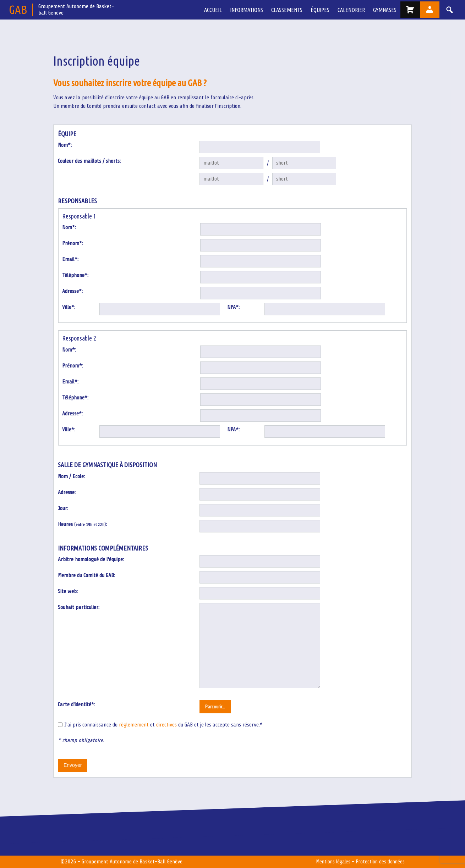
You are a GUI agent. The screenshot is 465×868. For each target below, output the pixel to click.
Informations (251, 10)
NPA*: (233, 308)
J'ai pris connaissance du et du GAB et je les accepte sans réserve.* (163, 725)
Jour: (63, 508)
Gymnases (385, 10)
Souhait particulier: (79, 608)
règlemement (134, 725)
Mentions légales (331, 862)
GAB (18, 9)
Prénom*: (73, 244)
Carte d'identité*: (76, 705)
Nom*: (65, 145)
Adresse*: (72, 292)
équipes (322, 10)
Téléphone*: (75, 276)
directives (166, 725)
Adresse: (67, 492)
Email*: (70, 260)
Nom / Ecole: (71, 476)
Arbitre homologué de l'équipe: (91, 560)
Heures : (82, 524)
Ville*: (69, 308)
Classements (290, 10)
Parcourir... (215, 707)
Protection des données (379, 862)
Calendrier (353, 10)
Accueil (219, 10)
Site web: (68, 592)
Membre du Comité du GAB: (86, 576)
